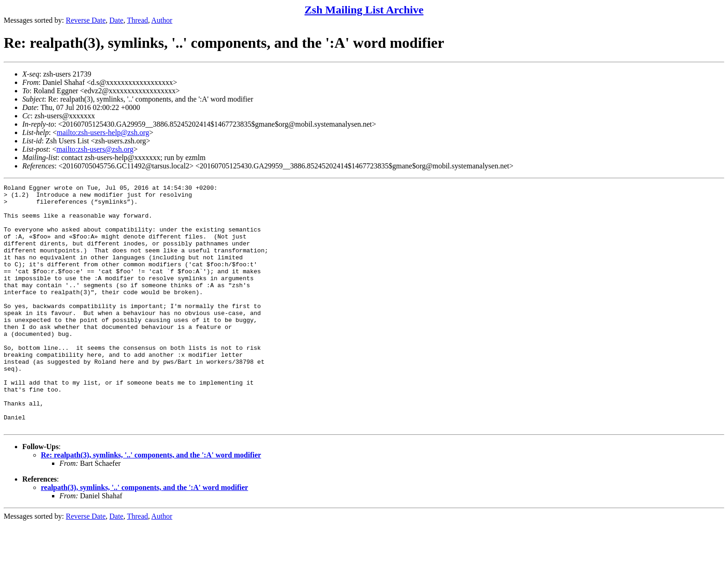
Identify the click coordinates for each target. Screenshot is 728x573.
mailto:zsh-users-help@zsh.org (103, 132)
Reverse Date (86, 20)
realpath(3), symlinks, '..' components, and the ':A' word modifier (144, 536)
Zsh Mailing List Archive (364, 10)
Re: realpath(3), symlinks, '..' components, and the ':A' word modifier (151, 504)
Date (117, 20)
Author (162, 20)
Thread (137, 20)
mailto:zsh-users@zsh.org (95, 149)
